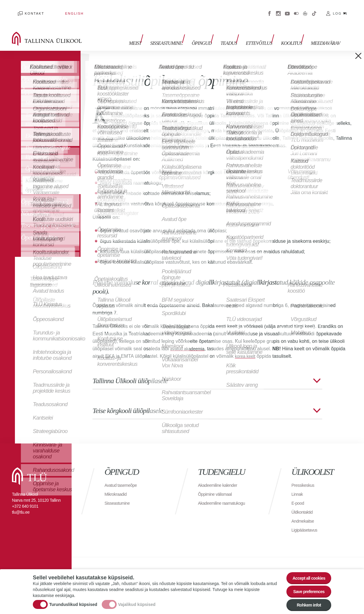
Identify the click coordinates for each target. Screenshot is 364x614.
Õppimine (33, 58)
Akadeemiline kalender (220, 476)
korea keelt (246, 347)
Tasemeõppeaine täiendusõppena (41, 110)
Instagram (278, 9)
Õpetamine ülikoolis (44, 70)
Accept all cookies (305, 571)
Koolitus (294, 32)
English (56, 9)
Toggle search (355, 30)
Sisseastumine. (181, 32)
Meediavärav (326, 32)
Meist (153, 32)
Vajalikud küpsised (137, 600)
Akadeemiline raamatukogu (225, 494)
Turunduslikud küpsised (73, 600)
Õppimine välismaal (44, 192)
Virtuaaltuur (305, 9)
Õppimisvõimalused (44, 82)
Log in (340, 9)
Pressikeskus (305, 476)
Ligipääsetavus (306, 521)
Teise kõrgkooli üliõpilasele (128, 402)
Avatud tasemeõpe (123, 476)
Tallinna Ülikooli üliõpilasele (130, 372)
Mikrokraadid (39, 94)
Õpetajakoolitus (39, 228)
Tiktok (314, 9)
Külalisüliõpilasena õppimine (44, 176)
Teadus (238, 32)
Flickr (296, 9)
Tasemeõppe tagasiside (48, 216)
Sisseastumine (119, 494)
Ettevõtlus (265, 32)
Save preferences (305, 587)
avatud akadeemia (190, 340)
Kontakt (28, 9)
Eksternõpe (36, 127)
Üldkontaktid (304, 503)
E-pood (299, 494)
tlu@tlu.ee (21, 503)
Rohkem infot (305, 603)
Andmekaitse (304, 512)
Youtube (287, 9)
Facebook (269, 9)
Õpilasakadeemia (42, 160)
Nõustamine (35, 204)
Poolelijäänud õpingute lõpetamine (48, 143)
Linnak (298, 485)
